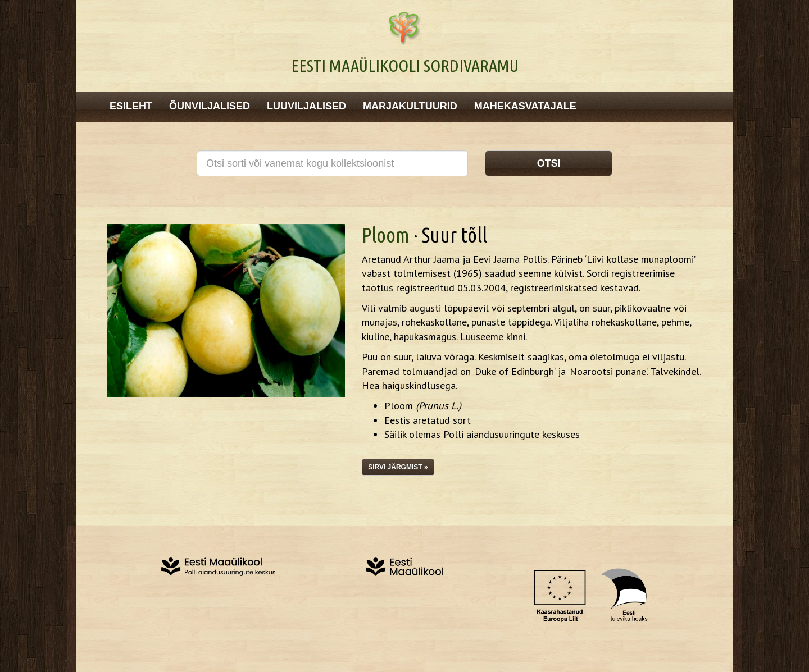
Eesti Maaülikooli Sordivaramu (405, 66)
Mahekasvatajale (525, 106)
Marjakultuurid (410, 106)
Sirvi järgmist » (398, 467)
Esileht (131, 106)
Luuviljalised (306, 106)
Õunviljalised (210, 106)
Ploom (386, 235)
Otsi (549, 163)
